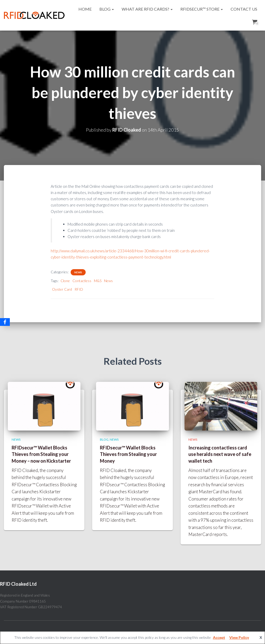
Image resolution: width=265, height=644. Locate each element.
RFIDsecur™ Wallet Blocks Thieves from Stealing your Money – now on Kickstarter (41, 454)
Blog (107, 9)
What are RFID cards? (147, 9)
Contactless (82, 281)
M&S (98, 281)
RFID (79, 289)
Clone (65, 281)
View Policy (239, 637)
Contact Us (244, 9)
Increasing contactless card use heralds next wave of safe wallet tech (220, 454)
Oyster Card (62, 289)
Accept (219, 637)
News (78, 272)
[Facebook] (5, 322)
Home (85, 9)
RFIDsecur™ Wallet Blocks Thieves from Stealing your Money (128, 454)
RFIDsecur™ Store (202, 9)
